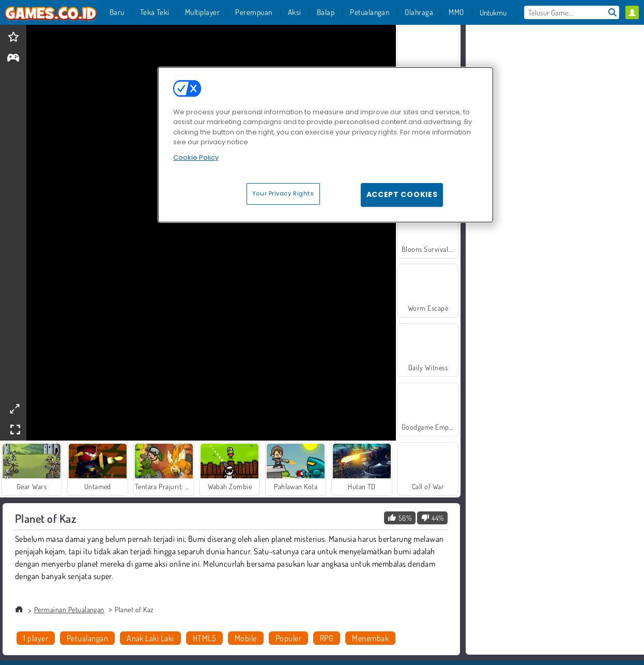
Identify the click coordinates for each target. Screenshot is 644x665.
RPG (327, 638)
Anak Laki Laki (150, 638)
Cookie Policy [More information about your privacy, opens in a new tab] (196, 157)
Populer (288, 638)
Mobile (246, 638)
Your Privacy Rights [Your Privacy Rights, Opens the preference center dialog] (283, 193)
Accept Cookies (402, 194)
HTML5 (204, 638)
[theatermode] (14, 409)
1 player (36, 638)
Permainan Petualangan (69, 609)
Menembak (370, 638)
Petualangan (87, 638)
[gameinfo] (13, 59)
